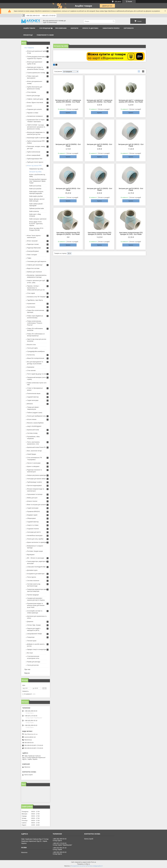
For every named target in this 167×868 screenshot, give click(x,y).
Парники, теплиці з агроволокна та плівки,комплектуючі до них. (36, 288)
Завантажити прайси (111, 28)
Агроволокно (31, 304)
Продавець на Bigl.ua (83, 864)
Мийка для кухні (32, 498)
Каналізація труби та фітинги (36, 138)
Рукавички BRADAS (33, 511)
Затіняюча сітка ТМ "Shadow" (36, 297)
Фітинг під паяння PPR (34, 166)
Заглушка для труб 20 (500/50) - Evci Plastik (68, 145)
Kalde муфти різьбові (36, 196)
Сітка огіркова (32, 92)
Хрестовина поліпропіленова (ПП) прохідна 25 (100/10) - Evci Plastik (100, 233)
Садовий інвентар (33, 397)
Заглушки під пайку (35, 172)
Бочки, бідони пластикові (35, 102)
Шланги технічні (32, 501)
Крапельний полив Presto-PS (36, 447)
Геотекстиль (31, 355)
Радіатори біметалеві (34, 248)
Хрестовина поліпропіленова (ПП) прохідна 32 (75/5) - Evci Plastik (131, 233)
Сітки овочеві (31, 370)
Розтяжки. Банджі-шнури (35, 551)
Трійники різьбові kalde (37, 208)
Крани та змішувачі (33, 466)
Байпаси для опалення (34, 272)
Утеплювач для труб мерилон (37, 261)
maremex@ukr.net (30, 737)
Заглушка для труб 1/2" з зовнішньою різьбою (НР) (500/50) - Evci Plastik (68, 101)
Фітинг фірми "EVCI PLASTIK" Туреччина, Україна (36, 224)
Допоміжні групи (32, 570)
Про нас (27, 669)
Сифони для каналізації (35, 265)
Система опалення (33, 581)
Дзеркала (30, 621)
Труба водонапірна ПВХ (35, 159)
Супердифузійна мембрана (36, 351)
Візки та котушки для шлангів (36, 505)
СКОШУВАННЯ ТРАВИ (34, 634)
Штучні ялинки (32, 419)
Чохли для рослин (33, 665)
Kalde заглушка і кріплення (38, 219)
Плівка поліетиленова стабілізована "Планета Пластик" (35, 323)
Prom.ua (93, 862)
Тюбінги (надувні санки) (35, 413)
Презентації (28, 35)
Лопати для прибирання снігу (36, 416)
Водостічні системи (33, 268)
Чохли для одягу (32, 348)
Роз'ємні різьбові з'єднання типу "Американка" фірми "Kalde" (38, 181)
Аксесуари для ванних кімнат (36, 479)
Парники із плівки (33, 113)
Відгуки (27, 673)
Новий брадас (32, 454)
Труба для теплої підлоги (35, 162)
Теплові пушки (32, 641)
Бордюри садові (32, 515)
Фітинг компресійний (34, 155)
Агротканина (31, 307)
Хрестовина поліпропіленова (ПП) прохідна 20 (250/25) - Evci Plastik (68, 233)
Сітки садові (31, 293)
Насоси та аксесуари (34, 463)
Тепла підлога (32, 577)
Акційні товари (29, 28)
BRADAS (30, 404)
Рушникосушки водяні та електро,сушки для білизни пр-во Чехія (36, 605)
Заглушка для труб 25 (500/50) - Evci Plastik (99, 145)
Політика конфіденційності (95, 866)
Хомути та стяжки (33, 525)
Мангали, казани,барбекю (35, 423)
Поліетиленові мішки (34, 393)
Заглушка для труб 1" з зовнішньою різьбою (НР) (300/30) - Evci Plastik (131, 101)
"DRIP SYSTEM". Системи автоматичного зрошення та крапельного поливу (36, 127)
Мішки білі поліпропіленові (36, 358)
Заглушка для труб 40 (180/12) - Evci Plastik (131, 145)
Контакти (75, 28)
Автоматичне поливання (35, 116)
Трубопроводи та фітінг (35, 482)
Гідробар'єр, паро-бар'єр (35, 300)
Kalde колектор (34, 211)
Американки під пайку (36, 169)
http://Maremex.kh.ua (31, 734)
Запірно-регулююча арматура (37, 475)
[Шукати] (114, 21)
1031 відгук (118, 1)
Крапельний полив (33, 430)
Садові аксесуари (33, 400)
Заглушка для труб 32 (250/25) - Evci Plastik (99, 189)
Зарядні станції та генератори (37, 649)
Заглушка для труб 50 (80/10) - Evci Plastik (131, 189)
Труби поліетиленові (34, 152)
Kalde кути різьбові (35, 189)
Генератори (31, 637)
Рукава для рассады (34, 662)
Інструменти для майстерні (36, 574)
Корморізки (31, 367)
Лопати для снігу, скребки (35, 539)
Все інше (30, 653)
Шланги (30, 106)
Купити (68, 113)
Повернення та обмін (45, 35)
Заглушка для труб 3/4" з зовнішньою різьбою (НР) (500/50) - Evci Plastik (99, 101)
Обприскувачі (31, 518)
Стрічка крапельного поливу (36, 73)
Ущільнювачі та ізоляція (35, 494)
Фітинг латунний (32, 241)
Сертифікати (129, 28)
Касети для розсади (33, 96)
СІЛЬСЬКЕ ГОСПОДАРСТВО (36, 567)
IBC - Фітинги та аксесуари (36, 558)
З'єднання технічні (33, 529)
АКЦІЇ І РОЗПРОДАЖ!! (34, 426)
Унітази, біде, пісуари (34, 625)
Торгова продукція (33, 595)
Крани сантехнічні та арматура (37, 542)
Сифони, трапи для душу (35, 99)
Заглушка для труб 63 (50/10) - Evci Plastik (68, 189)
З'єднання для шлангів (34, 109)
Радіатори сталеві (33, 244)
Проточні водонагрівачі (34, 485)
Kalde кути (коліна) (35, 186)
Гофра (29, 258)
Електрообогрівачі (33, 251)
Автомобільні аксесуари (35, 535)
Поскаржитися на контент (78, 866)
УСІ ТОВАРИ (29, 48)
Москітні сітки (31, 345)
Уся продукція (45, 28)
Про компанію (61, 28)
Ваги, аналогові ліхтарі (34, 451)
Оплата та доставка (90, 28)
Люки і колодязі (32, 255)
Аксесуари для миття (34, 532)
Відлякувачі (31, 555)
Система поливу (32, 433)
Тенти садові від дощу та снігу (37, 374)
